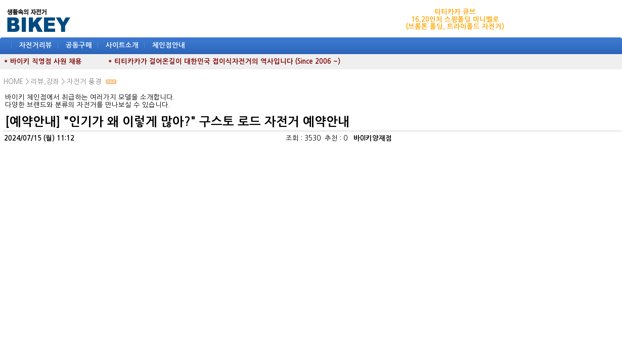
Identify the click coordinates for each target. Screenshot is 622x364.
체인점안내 (169, 45)
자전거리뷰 (36, 45)
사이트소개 (122, 45)
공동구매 (79, 45)
